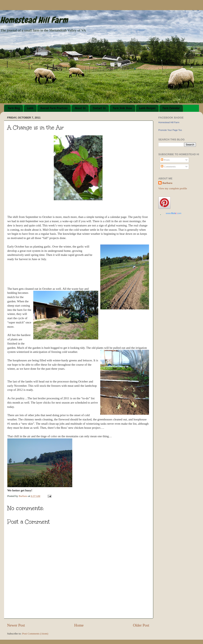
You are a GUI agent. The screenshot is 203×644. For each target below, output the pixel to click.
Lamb (30, 108)
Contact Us (99, 108)
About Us (80, 108)
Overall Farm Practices (54, 108)
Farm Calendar (171, 108)
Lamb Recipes (147, 108)
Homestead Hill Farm (34, 20)
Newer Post (16, 625)
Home (79, 625)
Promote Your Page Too (170, 130)
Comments (168, 166)
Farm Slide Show (123, 108)
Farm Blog (14, 108)
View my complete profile (173, 188)
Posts (165, 160)
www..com (174, 213)
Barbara (167, 183)
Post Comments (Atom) (35, 634)
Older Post (141, 625)
